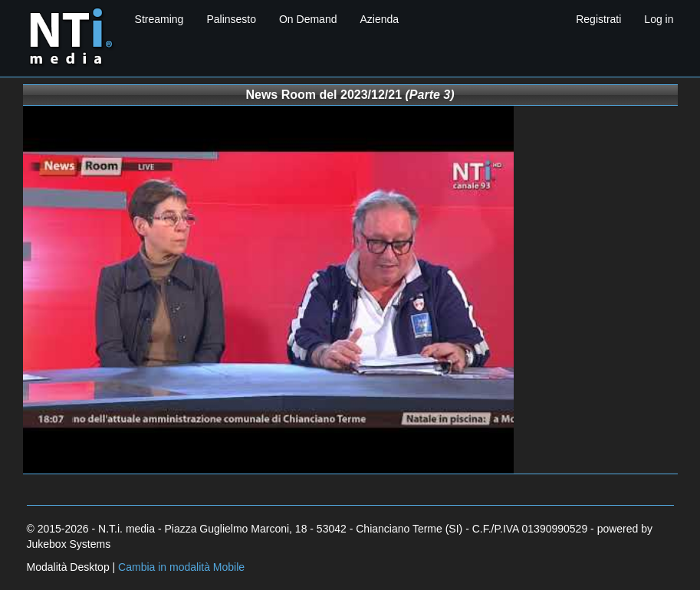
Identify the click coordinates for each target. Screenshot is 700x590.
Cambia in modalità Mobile (181, 567)
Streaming (159, 19)
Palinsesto (231, 19)
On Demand (308, 19)
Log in (659, 19)
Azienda (379, 19)
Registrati (598, 19)
